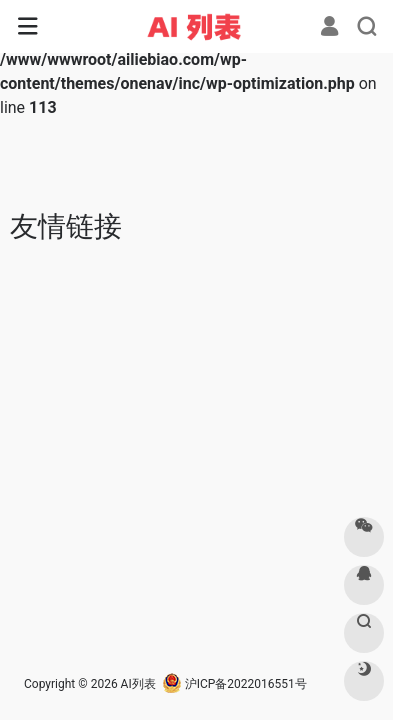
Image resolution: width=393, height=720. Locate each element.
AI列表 (138, 684)
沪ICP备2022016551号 (234, 684)
